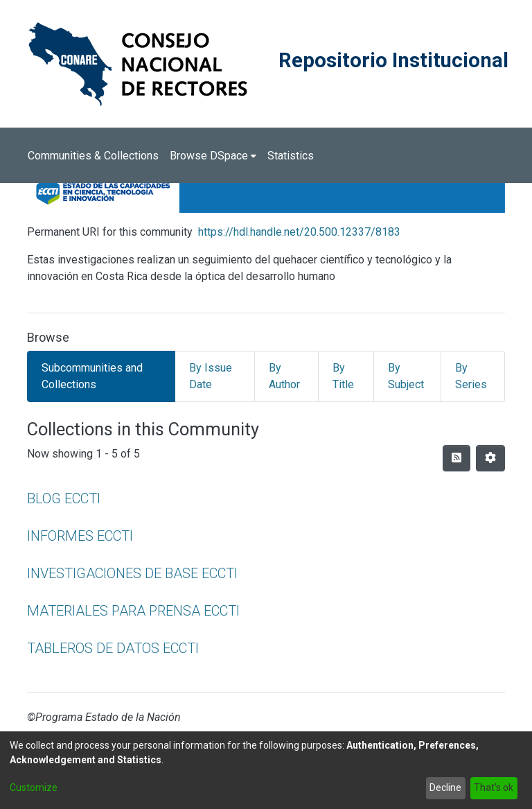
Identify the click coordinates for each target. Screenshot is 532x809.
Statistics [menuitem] (291, 156)
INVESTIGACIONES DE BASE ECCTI (132, 573)
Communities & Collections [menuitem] (93, 156)
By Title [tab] (343, 376)
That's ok (494, 788)
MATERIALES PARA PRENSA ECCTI (133, 611)
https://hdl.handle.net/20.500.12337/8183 (299, 232)
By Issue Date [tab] (211, 376)
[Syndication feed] (456, 458)
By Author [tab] (284, 376)
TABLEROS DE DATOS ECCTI (113, 648)
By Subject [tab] (406, 376)
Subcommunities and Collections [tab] (92, 376)
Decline (445, 788)
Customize (34, 788)
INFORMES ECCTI (80, 536)
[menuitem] (213, 156)
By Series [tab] (471, 376)
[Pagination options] (490, 458)
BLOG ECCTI (64, 498)
